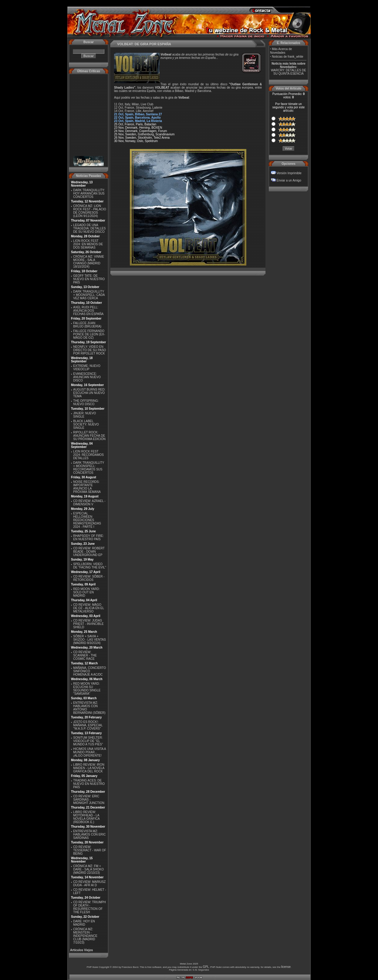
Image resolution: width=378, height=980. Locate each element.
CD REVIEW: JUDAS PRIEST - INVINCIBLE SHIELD (88, 624)
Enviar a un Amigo (289, 180)
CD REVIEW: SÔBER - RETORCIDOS (89, 578)
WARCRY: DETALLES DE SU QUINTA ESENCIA (289, 72)
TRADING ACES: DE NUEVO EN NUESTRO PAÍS (89, 784)
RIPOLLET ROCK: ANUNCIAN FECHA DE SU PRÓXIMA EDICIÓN (89, 436)
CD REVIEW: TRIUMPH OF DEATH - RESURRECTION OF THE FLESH (89, 907)
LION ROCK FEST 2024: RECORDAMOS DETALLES (88, 455)
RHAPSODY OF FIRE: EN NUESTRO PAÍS (88, 537)
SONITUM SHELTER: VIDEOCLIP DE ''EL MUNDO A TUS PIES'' (88, 741)
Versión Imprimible (289, 173)
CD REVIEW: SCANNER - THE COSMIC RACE (85, 655)
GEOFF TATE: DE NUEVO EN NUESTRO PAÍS (89, 279)
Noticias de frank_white (287, 57)
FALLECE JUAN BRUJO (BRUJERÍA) (87, 325)
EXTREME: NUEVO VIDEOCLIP (87, 368)
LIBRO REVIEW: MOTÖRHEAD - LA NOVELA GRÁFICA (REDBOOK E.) (86, 817)
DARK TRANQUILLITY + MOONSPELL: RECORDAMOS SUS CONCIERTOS (89, 468)
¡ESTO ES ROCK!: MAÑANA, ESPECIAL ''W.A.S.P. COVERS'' (88, 725)
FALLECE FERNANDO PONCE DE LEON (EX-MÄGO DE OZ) (89, 334)
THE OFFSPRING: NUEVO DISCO (86, 402)
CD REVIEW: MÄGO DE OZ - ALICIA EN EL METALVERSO (88, 608)
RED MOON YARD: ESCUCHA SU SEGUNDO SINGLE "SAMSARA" (87, 689)
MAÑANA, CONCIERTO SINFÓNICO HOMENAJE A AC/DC (89, 671)
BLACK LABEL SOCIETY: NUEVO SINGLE (86, 424)
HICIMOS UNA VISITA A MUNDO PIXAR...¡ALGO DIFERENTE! (89, 752)
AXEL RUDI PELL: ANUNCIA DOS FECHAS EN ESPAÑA (88, 311)
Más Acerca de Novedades (281, 51)
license (286, 967)
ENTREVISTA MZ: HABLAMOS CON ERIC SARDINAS (89, 834)
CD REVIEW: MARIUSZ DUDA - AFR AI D (89, 883)
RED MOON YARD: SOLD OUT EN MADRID (86, 592)
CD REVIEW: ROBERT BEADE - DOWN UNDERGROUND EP (89, 552)
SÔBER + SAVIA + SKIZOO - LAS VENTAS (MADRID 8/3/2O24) (89, 640)
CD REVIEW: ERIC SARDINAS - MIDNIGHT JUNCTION (89, 800)
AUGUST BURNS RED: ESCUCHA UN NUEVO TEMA (89, 393)
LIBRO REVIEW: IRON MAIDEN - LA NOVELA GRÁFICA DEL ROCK (89, 768)
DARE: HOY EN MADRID (84, 923)
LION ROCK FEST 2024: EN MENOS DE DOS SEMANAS (88, 244)
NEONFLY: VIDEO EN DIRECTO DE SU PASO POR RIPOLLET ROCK (89, 350)
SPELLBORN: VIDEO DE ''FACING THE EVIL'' (90, 566)
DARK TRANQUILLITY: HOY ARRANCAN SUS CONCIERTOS (89, 193)
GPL (206, 967)
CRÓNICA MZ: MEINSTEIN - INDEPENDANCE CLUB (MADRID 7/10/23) (85, 936)
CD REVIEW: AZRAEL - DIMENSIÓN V (89, 503)
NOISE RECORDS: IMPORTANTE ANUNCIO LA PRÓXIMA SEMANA (87, 487)
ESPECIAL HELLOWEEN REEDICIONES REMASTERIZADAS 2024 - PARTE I (87, 520)
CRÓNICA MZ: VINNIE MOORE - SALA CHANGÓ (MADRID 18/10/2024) (89, 262)
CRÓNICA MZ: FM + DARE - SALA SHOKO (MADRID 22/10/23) (88, 869)
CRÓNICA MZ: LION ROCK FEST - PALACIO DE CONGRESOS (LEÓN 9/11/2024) (90, 211)
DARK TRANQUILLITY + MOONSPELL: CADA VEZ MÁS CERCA (89, 295)
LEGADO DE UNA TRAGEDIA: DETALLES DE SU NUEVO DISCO (89, 228)
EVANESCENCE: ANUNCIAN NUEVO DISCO (87, 377)
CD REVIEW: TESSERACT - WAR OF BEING (89, 850)
